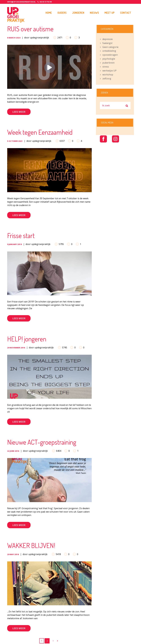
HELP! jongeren (27, 339)
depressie (108, 39)
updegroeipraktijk (39, 38)
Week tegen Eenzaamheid (40, 132)
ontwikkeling (109, 51)
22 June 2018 (13, 451)
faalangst (107, 43)
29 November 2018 (16, 348)
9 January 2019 (15, 244)
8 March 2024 (14, 38)
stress (106, 67)
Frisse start (21, 235)
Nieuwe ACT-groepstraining (42, 442)
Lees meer (19, 112)
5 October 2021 (15, 141)
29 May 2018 (13, 554)
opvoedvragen (110, 55)
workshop (108, 75)
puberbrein (108, 63)
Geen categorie (110, 47)
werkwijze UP (109, 71)
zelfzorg (107, 79)
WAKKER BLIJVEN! (31, 545)
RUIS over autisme (30, 29)
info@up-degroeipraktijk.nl (21, 2)
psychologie (109, 59)
